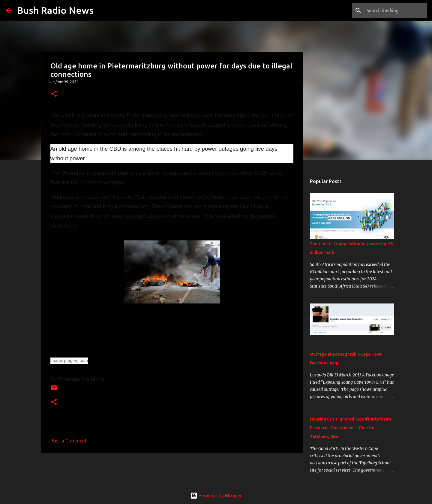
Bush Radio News (55, 10)
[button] (54, 94)
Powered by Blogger (216, 496)
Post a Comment (69, 441)
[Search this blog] (396, 11)
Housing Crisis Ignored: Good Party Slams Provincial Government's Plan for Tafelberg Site (351, 428)
